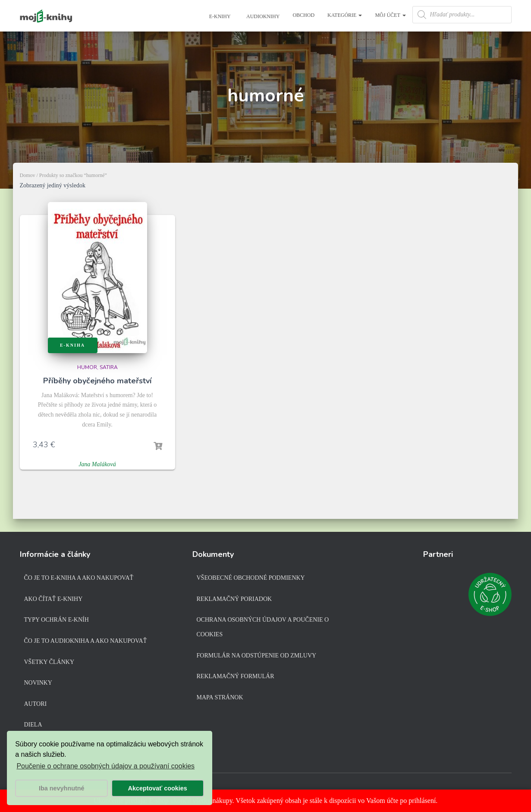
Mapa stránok (220, 697)
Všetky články (49, 662)
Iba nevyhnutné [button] (62, 788)
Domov (28, 175)
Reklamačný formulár (236, 676)
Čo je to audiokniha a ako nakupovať (86, 641)
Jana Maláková (97, 464)
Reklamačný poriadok (234, 599)
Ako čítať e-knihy (53, 599)
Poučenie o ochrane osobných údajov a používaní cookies (105, 766)
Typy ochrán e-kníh (57, 620)
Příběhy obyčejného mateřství (97, 381)
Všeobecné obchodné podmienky (251, 578)
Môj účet (390, 15)
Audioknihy (263, 16)
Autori (36, 704)
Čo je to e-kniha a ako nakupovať (79, 578)
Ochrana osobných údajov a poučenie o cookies (263, 627)
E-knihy (219, 16)
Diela (33, 725)
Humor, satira (97, 367)
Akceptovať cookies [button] (158, 788)
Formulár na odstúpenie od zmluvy (257, 656)
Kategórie (345, 15)
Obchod (303, 15)
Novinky (38, 683)
